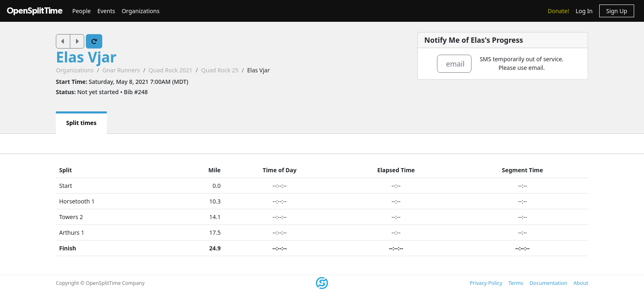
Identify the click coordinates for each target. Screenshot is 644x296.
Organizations (140, 11)
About (581, 283)
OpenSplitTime (34, 11)
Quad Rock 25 (220, 70)
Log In (584, 11)
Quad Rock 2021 (171, 70)
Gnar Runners (121, 70)
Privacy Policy (486, 283)
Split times (81, 123)
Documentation (548, 283)
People (82, 11)
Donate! (559, 11)
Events (106, 11)
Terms (516, 283)
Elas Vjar (86, 57)
